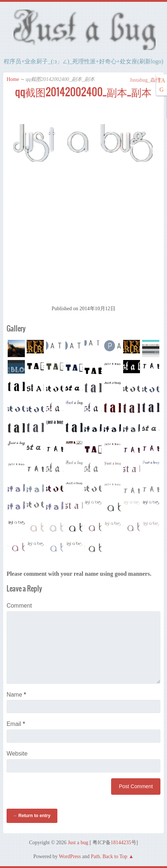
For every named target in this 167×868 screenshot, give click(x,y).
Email (16, 724)
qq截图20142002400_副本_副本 (83, 92)
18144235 (121, 843)
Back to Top (115, 856)
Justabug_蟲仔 (141, 80)
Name (16, 695)
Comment (19, 606)
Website (17, 754)
